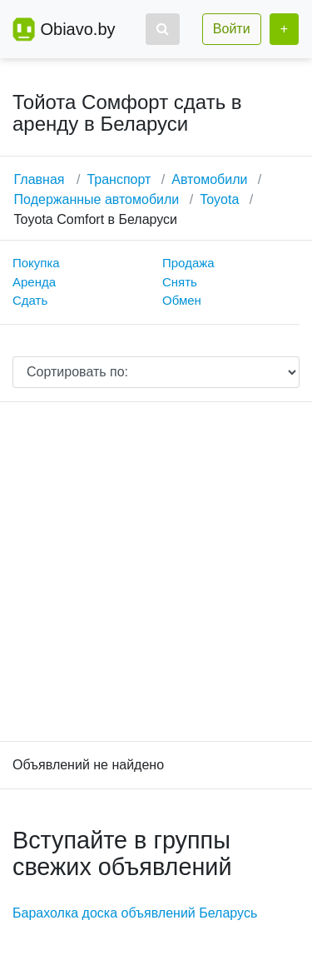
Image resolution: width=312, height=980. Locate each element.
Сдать (30, 300)
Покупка (36, 263)
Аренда (34, 282)
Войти (232, 29)
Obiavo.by (77, 29)
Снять (180, 282)
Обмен (182, 300)
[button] (163, 29)
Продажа (188, 263)
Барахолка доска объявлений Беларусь (135, 913)
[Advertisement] (156, 572)
